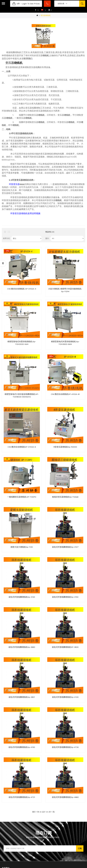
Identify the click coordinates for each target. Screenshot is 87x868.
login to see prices (31, 4)
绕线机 (46, 55)
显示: (47, 238)
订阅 (80, 848)
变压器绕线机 (46, 15)
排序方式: (7, 238)
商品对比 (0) (50, 232)
